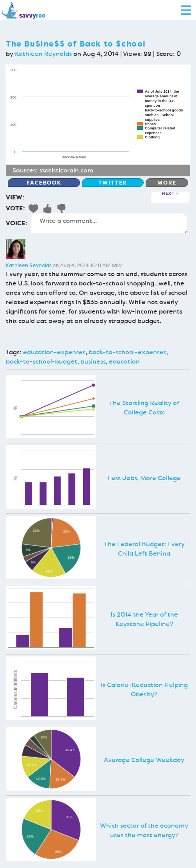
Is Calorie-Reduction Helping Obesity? (144, 690)
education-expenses (54, 352)
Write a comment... (109, 223)
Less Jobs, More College (144, 478)
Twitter (113, 183)
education (124, 361)
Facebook (44, 183)
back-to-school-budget (42, 361)
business (93, 361)
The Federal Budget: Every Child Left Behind (144, 549)
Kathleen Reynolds (43, 54)
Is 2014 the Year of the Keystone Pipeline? (144, 619)
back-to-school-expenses (127, 352)
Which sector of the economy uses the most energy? (144, 830)
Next (168, 194)
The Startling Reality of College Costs (144, 408)
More (167, 183)
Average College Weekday (144, 760)
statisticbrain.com (66, 170)
